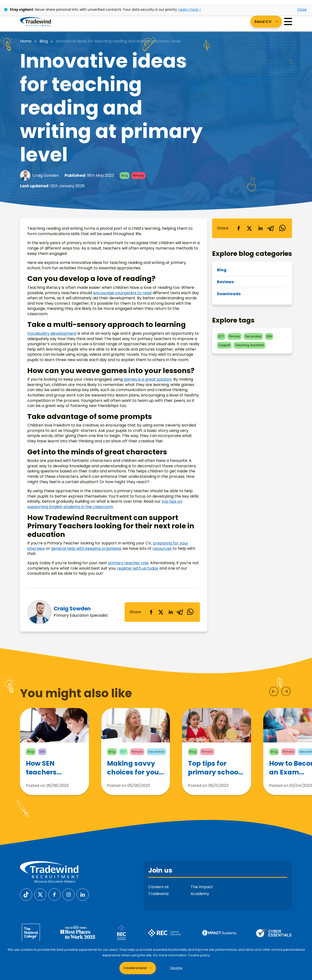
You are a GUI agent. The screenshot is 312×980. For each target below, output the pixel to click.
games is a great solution (148, 379)
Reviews (225, 282)
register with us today (138, 568)
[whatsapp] (190, 612)
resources (162, 548)
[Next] (286, 691)
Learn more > (190, 10)
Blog (44, 41)
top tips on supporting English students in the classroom (105, 504)
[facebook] (151, 612)
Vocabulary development (52, 333)
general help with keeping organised (86, 548)
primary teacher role (128, 563)
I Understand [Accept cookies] (135, 968)
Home (26, 41)
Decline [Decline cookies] (176, 968)
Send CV (263, 22)
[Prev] (274, 691)
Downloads (229, 294)
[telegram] (180, 612)
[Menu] (288, 22)
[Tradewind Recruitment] (35, 21)
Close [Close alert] (302, 10)
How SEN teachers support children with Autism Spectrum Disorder (48, 773)
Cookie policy (199, 955)
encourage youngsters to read (122, 293)
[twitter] (161, 612)
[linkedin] (171, 612)
